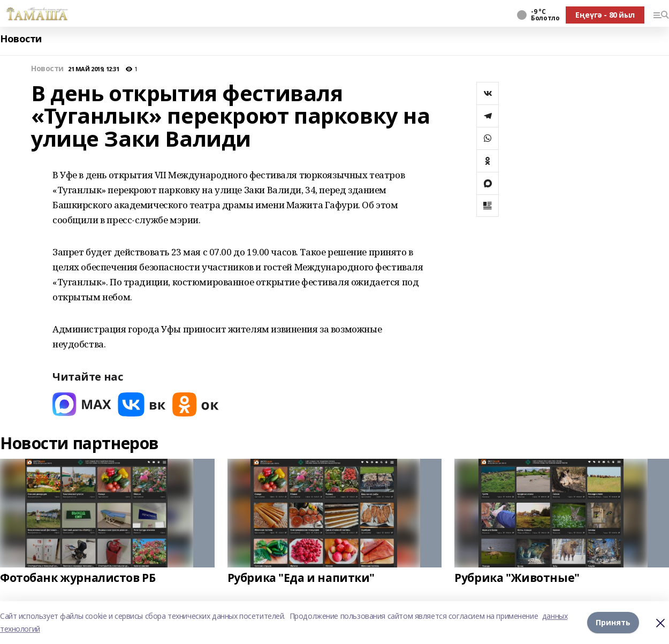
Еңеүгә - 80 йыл (605, 15)
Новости (21, 39)
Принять (613, 622)
